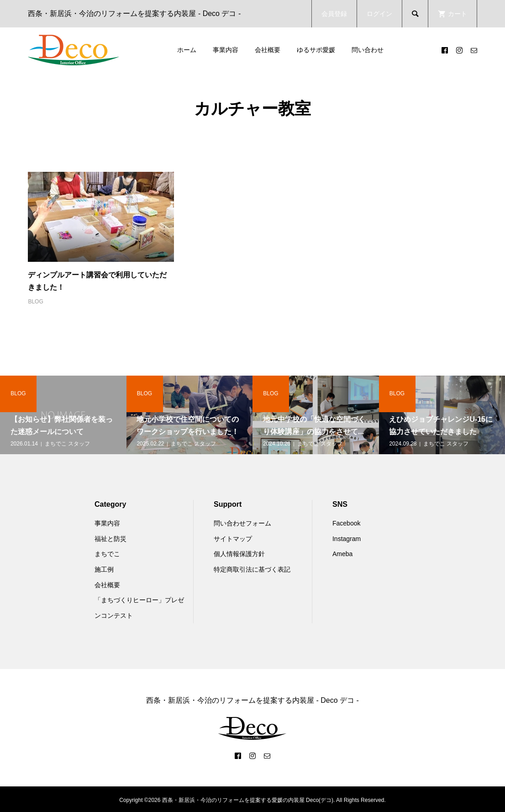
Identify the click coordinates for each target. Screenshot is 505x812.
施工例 (104, 569)
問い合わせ (368, 50)
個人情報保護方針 (239, 554)
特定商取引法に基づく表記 (252, 569)
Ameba (342, 554)
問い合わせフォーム (242, 523)
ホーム (187, 50)
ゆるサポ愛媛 (316, 50)
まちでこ (107, 554)
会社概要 (268, 50)
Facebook (346, 523)
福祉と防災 (110, 539)
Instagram (347, 539)
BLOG (35, 302)
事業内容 (226, 50)
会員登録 (334, 14)
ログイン (379, 14)
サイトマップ (233, 539)
